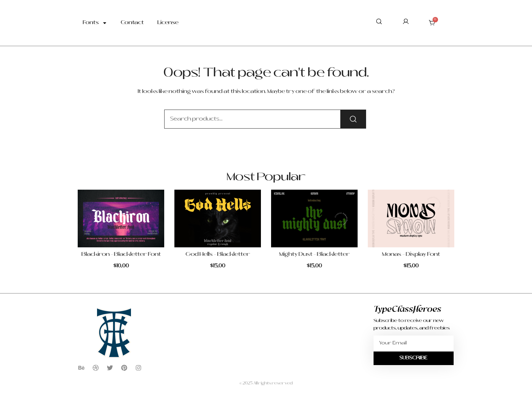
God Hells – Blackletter (218, 254)
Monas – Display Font (411, 254)
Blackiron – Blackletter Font (121, 254)
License (168, 23)
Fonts (95, 23)
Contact (132, 23)
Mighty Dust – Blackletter (315, 254)
